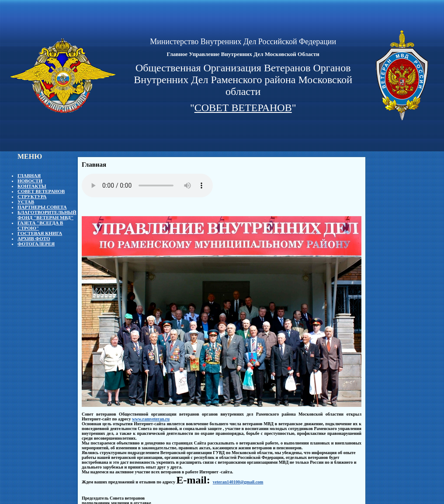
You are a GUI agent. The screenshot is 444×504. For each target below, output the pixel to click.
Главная (29, 175)
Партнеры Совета (42, 207)
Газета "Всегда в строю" (40, 225)
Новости (30, 181)
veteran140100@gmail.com (238, 482)
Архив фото (34, 238)
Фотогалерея (36, 244)
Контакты (32, 186)
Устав (26, 202)
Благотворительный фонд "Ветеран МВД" (47, 215)
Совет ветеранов (41, 191)
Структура (32, 196)
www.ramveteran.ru (151, 419)
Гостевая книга (40, 233)
